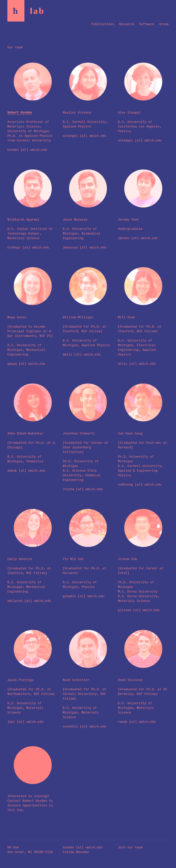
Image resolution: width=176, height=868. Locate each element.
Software (147, 24)
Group (164, 24)
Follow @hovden (76, 852)
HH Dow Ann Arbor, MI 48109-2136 (30, 849)
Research (127, 24)
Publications (103, 24)
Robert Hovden (20, 112)
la (37, 11)
